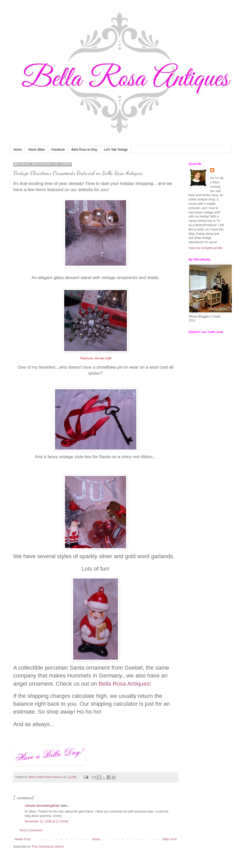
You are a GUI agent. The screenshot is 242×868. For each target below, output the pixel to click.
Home (18, 150)
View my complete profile (205, 248)
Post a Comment (31, 830)
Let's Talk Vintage (116, 150)
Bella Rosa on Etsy (84, 150)
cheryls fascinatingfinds (42, 806)
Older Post (169, 839)
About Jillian (37, 150)
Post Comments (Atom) (48, 847)
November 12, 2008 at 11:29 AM (46, 821)
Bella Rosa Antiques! (125, 684)
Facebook (58, 150)
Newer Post (22, 839)
